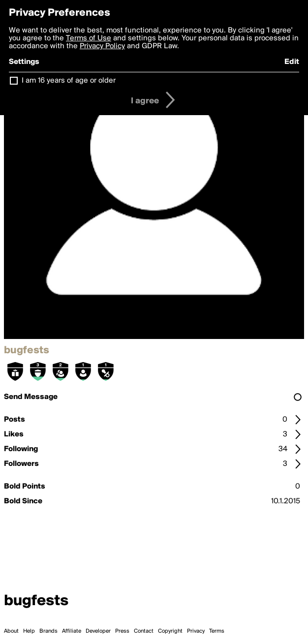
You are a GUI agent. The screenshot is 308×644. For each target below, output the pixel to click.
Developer (98, 631)
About (11, 631)
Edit (292, 62)
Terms (217, 631)
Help (29, 631)
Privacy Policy (102, 46)
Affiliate (72, 631)
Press (122, 631)
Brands (48, 631)
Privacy (196, 631)
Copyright (170, 631)
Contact (144, 631)
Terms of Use (89, 38)
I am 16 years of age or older (69, 81)
